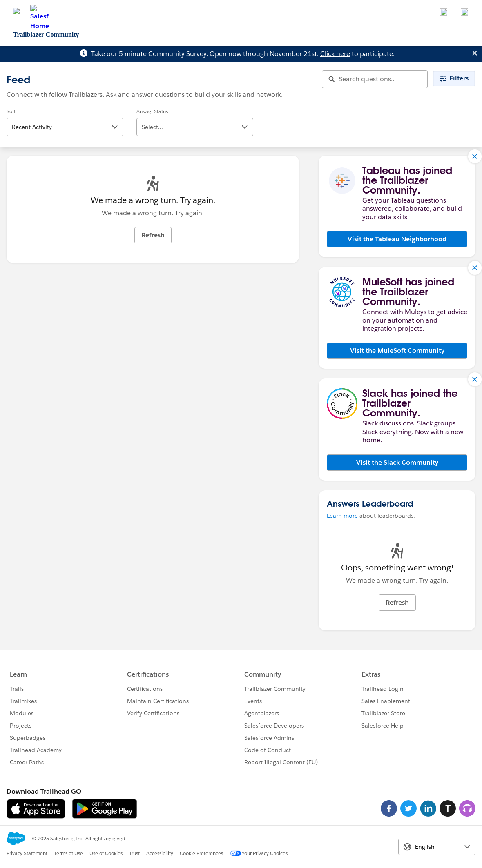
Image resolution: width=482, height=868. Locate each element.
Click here (335, 54)
